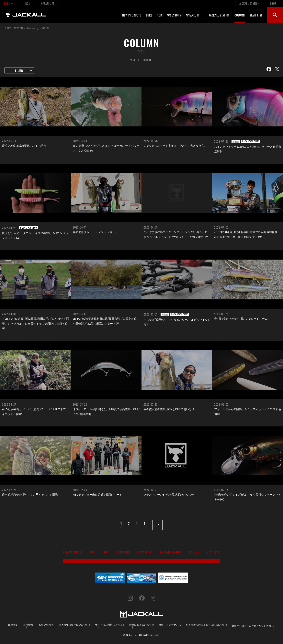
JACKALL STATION (249, 3)
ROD (159, 15)
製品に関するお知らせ (142, 624)
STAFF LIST (256, 15)
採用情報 (28, 624)
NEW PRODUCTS (132, 15)
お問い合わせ (46, 624)
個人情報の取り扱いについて (75, 624)
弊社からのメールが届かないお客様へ (253, 626)
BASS (9, 3)
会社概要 (13, 624)
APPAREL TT (48, 3)
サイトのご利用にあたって (110, 624)
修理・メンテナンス (170, 624)
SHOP (273, 3)
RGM (28, 3)
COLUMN (240, 15)
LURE (149, 15)
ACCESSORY (174, 15)
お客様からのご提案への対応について (207, 624)
